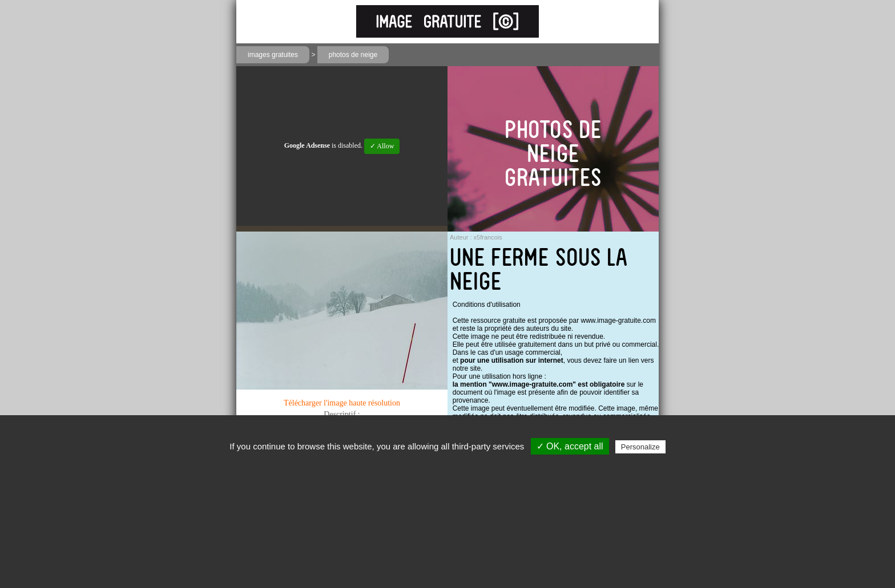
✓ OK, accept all (570, 446)
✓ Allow (382, 146)
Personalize (640, 447)
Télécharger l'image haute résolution (342, 403)
